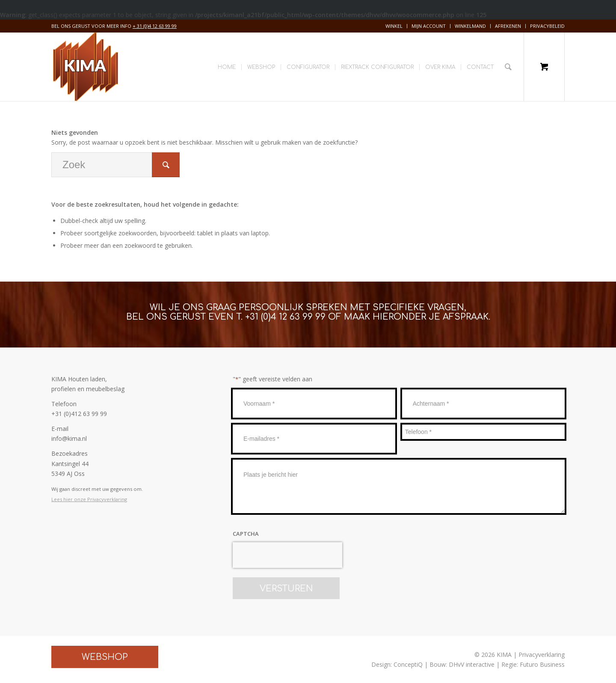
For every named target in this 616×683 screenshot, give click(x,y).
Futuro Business (542, 664)
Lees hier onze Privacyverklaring (89, 499)
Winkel (394, 26)
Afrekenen (508, 26)
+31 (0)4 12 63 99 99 (285, 317)
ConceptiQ (408, 664)
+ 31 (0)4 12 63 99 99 (155, 26)
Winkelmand (470, 26)
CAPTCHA (246, 534)
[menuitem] (394, 26)
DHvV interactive (472, 664)
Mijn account (429, 26)
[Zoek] (508, 67)
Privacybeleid (547, 26)
